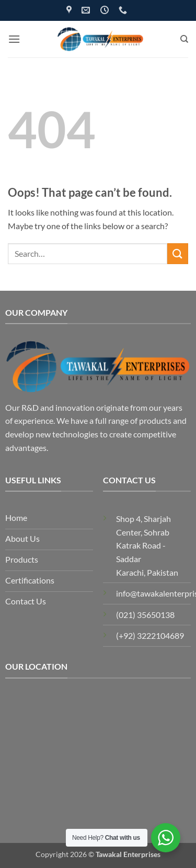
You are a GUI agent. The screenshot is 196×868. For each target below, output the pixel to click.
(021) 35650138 (145, 615)
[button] (14, 39)
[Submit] (178, 253)
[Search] (184, 39)
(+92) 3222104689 (150, 635)
